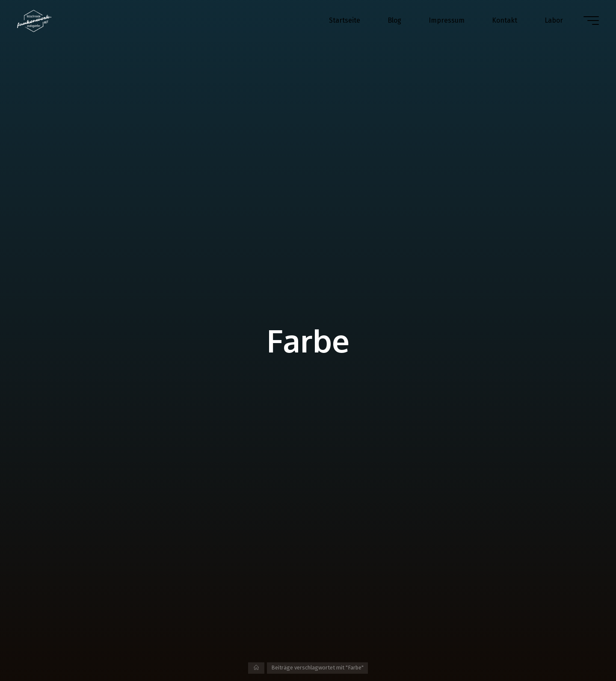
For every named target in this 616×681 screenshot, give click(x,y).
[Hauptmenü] (591, 21)
